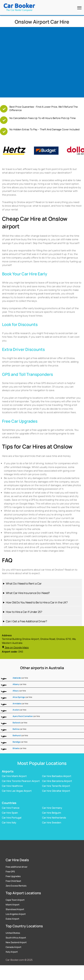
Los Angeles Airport (16, 914)
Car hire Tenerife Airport (56, 786)
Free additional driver (17, 867)
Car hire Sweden (52, 822)
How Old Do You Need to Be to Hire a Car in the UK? (37, 602)
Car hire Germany (52, 808)
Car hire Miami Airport (14, 776)
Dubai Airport (12, 919)
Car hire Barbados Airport (57, 776)
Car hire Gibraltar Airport (56, 791)
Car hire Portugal (12, 818)
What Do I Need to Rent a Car (24, 583)
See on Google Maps (15, 647)
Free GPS (10, 872)
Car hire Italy (9, 822)
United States (13, 933)
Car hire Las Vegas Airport (17, 791)
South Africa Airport (16, 938)
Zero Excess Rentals (16, 886)
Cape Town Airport (15, 900)
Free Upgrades (13, 876)
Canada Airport (13, 947)
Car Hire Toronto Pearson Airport (21, 781)
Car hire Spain (10, 813)
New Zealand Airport (16, 942)
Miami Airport (13, 905)
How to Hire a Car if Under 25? (24, 612)
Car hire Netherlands (54, 818)
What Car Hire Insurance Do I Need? (28, 593)
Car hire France (11, 808)
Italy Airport (12, 952)
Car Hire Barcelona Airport (57, 781)
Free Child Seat (13, 881)
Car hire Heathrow (12, 786)
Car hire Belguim (52, 813)
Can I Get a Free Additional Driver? (26, 621)
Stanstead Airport (15, 909)
